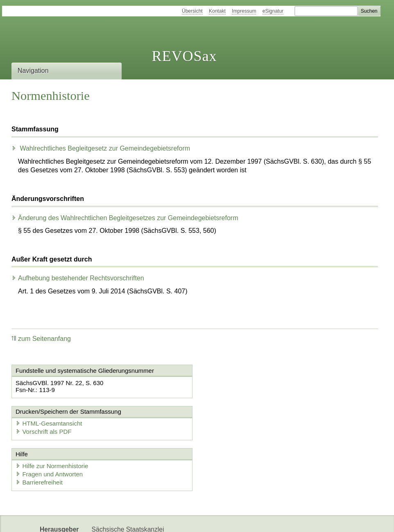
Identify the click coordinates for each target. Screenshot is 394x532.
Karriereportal (111, 519)
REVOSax (184, 56)
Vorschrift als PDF (236, 391)
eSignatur (273, 11)
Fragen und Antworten (50, 433)
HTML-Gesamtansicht (241, 382)
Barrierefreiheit (39, 441)
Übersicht (192, 11)
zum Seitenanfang (41, 339)
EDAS (147, 519)
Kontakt (217, 11)
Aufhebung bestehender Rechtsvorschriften (78, 278)
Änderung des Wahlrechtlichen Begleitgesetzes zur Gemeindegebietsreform (125, 218)
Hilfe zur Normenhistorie (52, 425)
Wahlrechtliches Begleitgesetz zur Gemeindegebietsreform (101, 148)
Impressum (244, 11)
